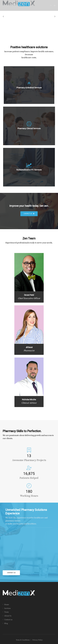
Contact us (8, 620)
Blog (6, 623)
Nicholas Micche (29, 400)
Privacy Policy (38, 640)
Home (7, 605)
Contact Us (29, 214)
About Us (8, 616)
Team (6, 612)
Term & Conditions (23, 640)
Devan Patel (29, 295)
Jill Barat (29, 347)
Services (7, 608)
